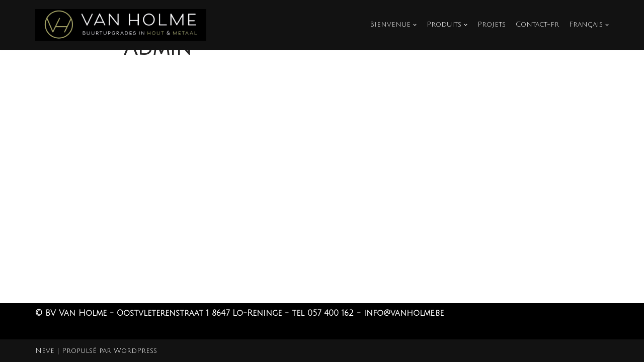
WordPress (135, 351)
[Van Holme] (121, 25)
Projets (492, 24)
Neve (45, 351)
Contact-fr (537, 24)
